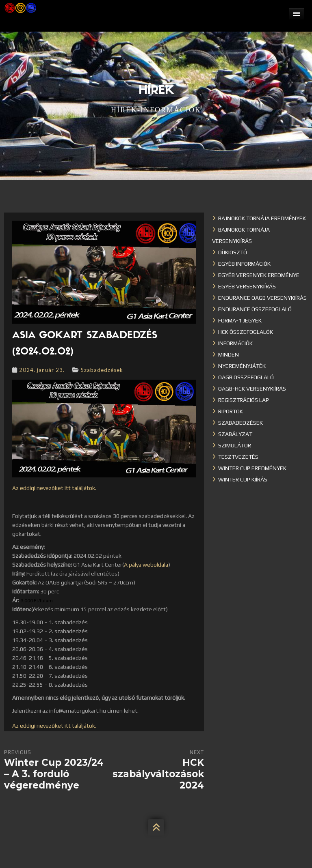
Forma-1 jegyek (240, 320)
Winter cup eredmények (252, 468)
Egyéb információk (244, 264)
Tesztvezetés (238, 457)
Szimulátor (235, 445)
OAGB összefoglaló (246, 377)
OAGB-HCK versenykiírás (252, 389)
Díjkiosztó (233, 252)
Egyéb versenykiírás (247, 286)
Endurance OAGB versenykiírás (262, 298)
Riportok (231, 411)
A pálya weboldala (146, 565)
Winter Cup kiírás (243, 479)
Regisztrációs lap (244, 400)
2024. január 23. (42, 370)
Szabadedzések (102, 370)
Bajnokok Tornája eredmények (262, 218)
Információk (235, 343)
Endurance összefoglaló (255, 309)
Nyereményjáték (242, 366)
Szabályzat (235, 434)
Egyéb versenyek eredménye (259, 275)
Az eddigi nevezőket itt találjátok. (54, 488)
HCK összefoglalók (246, 332)
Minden (229, 355)
